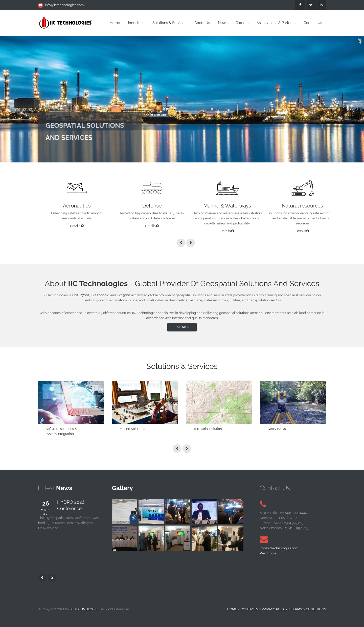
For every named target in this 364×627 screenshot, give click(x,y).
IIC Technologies (85, 609)
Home (115, 23)
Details (75, 226)
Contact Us (313, 23)
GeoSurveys (277, 429)
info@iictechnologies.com (64, 5)
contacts (249, 609)
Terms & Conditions (309, 609)
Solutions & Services (169, 23)
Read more (182, 327)
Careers (242, 23)
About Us (202, 23)
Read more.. (269, 553)
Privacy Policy (275, 609)
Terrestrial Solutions (209, 429)
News (223, 23)
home (232, 609)
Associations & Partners (276, 23)
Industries (136, 23)
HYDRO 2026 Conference (71, 505)
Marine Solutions (132, 429)
